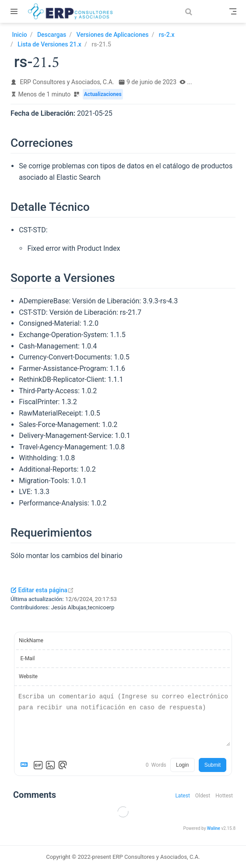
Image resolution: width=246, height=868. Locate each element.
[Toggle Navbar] (233, 11)
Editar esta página (42, 590)
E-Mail (28, 658)
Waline (214, 828)
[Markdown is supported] (26, 765)
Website (28, 676)
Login (182, 765)
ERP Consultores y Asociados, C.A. (67, 82)
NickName (31, 640)
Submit (213, 765)
